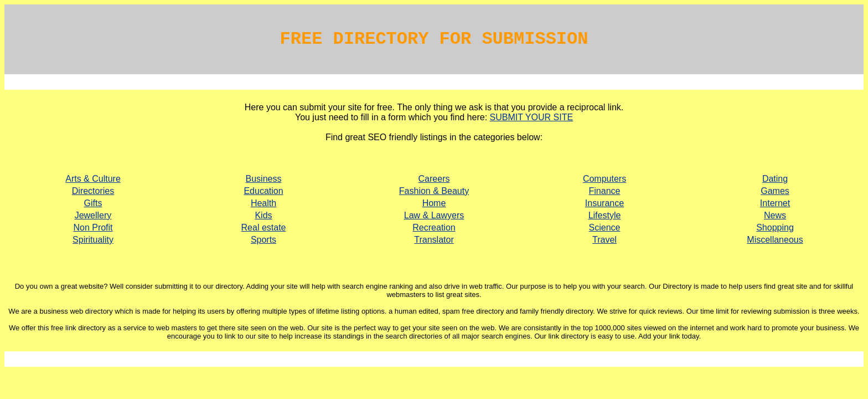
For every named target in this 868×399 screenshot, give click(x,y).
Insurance (604, 203)
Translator (434, 240)
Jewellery (93, 215)
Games (775, 191)
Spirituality (93, 240)
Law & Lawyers (434, 215)
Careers (434, 179)
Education (263, 191)
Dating (775, 179)
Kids (263, 215)
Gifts (93, 203)
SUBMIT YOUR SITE (532, 117)
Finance (605, 191)
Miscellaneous (775, 240)
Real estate (264, 227)
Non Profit (93, 227)
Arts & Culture (93, 179)
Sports (263, 240)
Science (605, 227)
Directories (93, 191)
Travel (604, 240)
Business (264, 179)
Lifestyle (605, 215)
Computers (604, 179)
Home (434, 203)
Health (263, 203)
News (775, 215)
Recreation (434, 227)
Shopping (775, 227)
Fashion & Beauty (434, 191)
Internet (775, 203)
